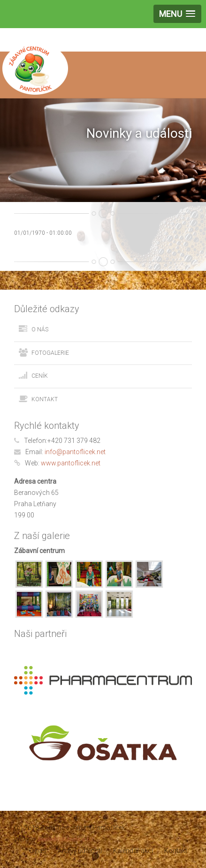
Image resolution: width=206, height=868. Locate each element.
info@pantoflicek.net (75, 452)
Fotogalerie (50, 353)
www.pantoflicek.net (71, 463)
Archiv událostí (80, 851)
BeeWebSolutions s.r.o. (66, 839)
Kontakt (45, 399)
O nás (40, 329)
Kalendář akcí (133, 851)
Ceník (40, 376)
